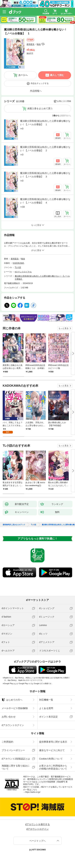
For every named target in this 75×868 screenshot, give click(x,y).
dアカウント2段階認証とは (16, 759)
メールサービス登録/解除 (15, 708)
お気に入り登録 (64, 101)
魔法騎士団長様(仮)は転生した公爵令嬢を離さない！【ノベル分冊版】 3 (45, 175)
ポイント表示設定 (48, 717)
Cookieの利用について (51, 759)
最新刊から (66, 116)
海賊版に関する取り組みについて (16, 767)
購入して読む (57, 75)
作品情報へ (36, 91)
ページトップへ (37, 841)
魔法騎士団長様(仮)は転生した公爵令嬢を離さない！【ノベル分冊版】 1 (45, 123)
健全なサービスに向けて (52, 750)
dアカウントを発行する (37, 824)
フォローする (43, 44)
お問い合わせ (9, 717)
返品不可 (30, 53)
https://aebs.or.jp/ (33, 792)
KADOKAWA (18, 263)
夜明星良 (31, 44)
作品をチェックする (40, 83)
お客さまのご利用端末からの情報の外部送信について (53, 767)
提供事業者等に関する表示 (53, 742)
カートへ (23, 75)
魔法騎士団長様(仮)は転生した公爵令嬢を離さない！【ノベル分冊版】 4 (45, 201)
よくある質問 (46, 708)
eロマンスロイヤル (23, 272)
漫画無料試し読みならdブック (14, 525)
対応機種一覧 (46, 700)
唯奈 (39, 44)
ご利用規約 (7, 742)
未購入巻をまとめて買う (40, 108)
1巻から (56, 116)
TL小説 (18, 267)
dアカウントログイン (13, 725)
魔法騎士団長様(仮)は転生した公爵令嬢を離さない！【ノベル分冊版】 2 (45, 149)
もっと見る (64, 328)
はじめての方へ (12, 700)
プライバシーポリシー (13, 750)
